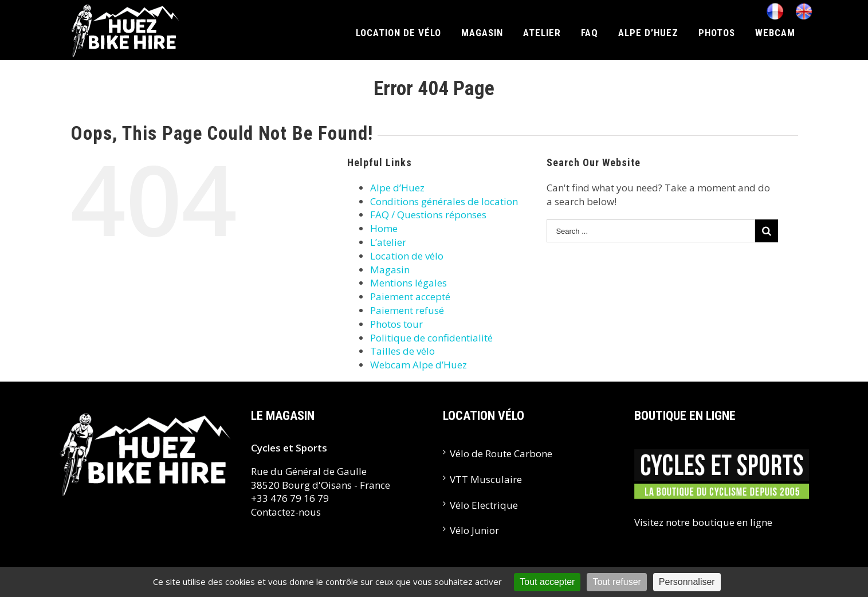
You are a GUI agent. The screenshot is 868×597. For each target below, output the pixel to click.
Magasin (390, 270)
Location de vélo (407, 256)
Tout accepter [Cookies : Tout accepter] (547, 582)
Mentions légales (409, 283)
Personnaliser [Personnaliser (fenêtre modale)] (687, 582)
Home (384, 228)
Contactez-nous (286, 512)
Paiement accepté (410, 296)
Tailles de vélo (402, 351)
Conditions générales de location (444, 201)
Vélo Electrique (484, 505)
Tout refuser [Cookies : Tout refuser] (616, 582)
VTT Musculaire (486, 479)
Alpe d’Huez (397, 188)
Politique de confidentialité (431, 338)
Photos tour (396, 324)
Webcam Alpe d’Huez (419, 365)
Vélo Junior (474, 530)
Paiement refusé (407, 310)
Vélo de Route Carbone (501, 453)
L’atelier (388, 242)
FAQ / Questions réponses (428, 215)
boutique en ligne (732, 522)
